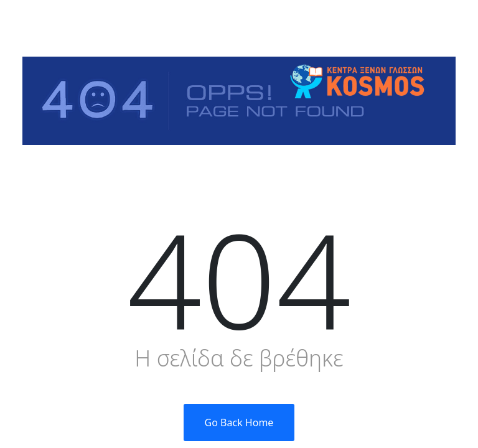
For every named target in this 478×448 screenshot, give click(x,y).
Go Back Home (239, 422)
